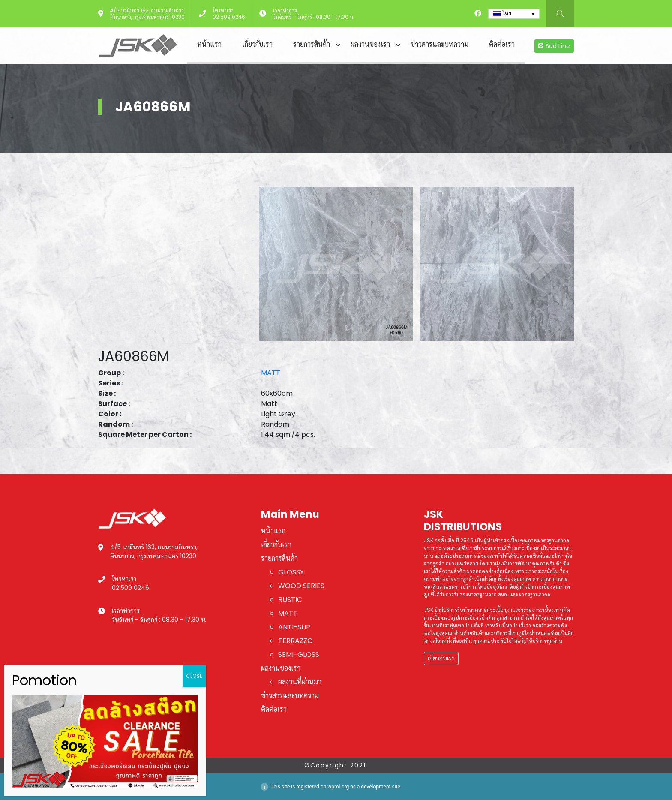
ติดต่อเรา (502, 44)
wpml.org (338, 787)
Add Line (554, 46)
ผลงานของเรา (370, 44)
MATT (271, 373)
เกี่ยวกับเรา (257, 44)
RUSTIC (290, 600)
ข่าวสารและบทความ (439, 44)
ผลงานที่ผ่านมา (300, 682)
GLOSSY (291, 572)
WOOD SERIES (301, 586)
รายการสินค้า (312, 44)
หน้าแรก (209, 44)
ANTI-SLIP (294, 627)
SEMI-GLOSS (299, 654)
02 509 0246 (229, 17)
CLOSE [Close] (194, 676)
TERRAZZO (295, 641)
